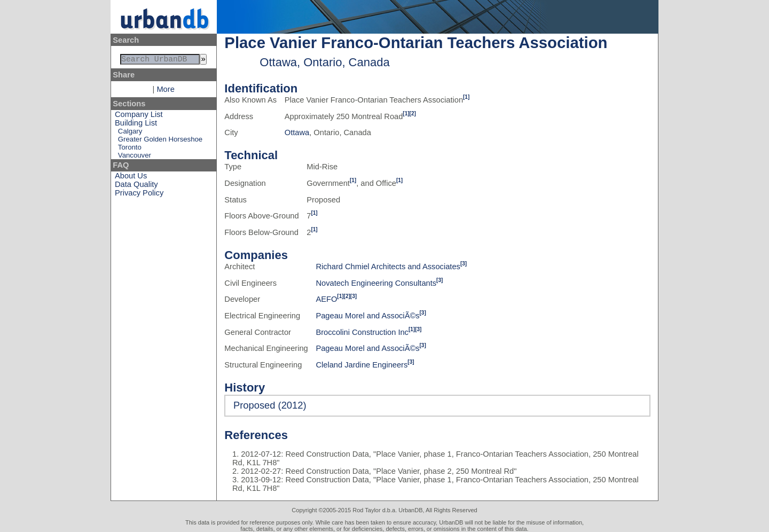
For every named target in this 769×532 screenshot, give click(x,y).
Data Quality (136, 186)
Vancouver (135, 157)
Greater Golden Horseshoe (160, 141)
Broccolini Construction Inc (362, 332)
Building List (136, 125)
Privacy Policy (139, 195)
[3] (464, 264)
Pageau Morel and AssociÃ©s (367, 316)
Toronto (130, 149)
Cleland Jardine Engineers (362, 365)
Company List (139, 116)
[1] (466, 97)
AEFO (326, 299)
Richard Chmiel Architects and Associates (388, 267)
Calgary (130, 133)
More (165, 91)
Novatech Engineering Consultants (376, 283)
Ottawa (297, 132)
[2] (413, 114)
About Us (131, 178)
